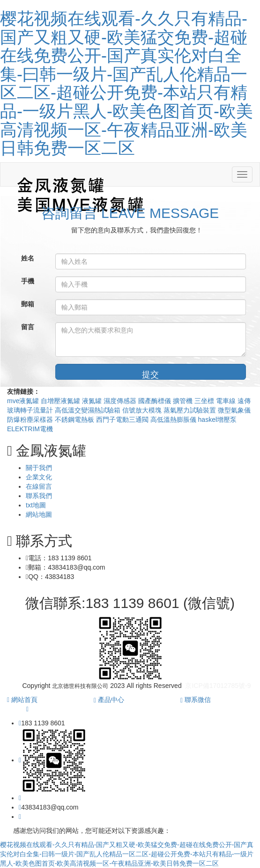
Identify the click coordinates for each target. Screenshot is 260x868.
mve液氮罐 (24, 401)
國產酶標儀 (156, 401)
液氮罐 (93, 401)
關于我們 (39, 468)
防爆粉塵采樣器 (31, 420)
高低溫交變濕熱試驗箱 (89, 410)
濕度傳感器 (121, 401)
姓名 (28, 258)
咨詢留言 (130, 213)
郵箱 (28, 304)
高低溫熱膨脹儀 (174, 420)
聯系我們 (39, 496)
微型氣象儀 (234, 410)
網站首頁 (22, 700)
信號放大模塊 (143, 410)
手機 (28, 281)
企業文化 (39, 477)
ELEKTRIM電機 (30, 429)
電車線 (227, 401)
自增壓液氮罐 (61, 401)
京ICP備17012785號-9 (218, 686)
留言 (28, 327)
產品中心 (109, 700)
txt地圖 (36, 505)
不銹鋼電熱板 (75, 420)
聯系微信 (196, 700)
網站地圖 (39, 514)
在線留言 (39, 486)
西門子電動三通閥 (123, 420)
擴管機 (184, 401)
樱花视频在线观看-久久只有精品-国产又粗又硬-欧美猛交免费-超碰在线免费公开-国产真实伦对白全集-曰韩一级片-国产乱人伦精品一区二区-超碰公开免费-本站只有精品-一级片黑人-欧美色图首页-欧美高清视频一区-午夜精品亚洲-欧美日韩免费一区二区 (126, 83)
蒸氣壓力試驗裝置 (191, 410)
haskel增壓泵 (217, 420)
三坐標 (205, 401)
